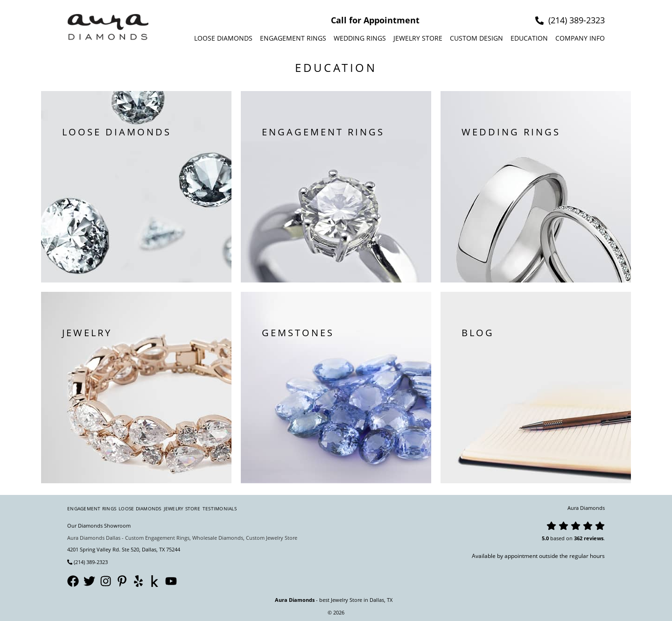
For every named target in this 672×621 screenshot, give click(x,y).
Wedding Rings (360, 38)
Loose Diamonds (223, 38)
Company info (580, 38)
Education (529, 38)
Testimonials (220, 508)
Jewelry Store (418, 38)
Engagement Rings (293, 38)
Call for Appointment (375, 20)
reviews (594, 538)
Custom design (476, 38)
